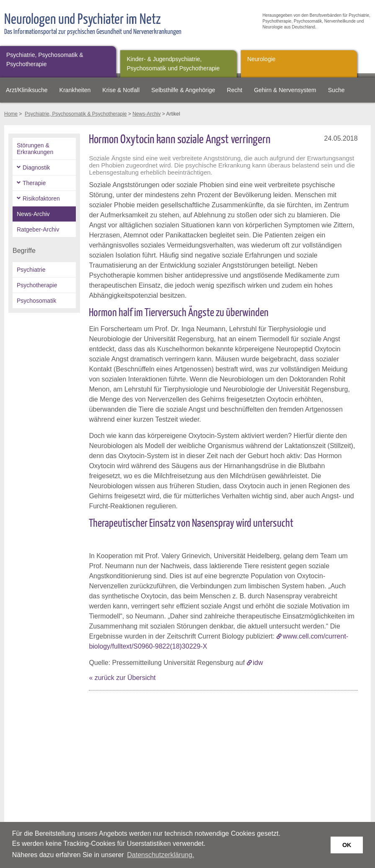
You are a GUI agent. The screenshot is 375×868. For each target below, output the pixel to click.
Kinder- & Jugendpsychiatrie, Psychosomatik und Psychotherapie (173, 64)
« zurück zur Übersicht (122, 678)
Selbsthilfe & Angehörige (183, 90)
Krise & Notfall (121, 90)
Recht (235, 90)
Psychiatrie (31, 270)
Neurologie (261, 59)
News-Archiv (146, 114)
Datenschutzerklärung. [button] (160, 855)
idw (258, 663)
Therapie (34, 183)
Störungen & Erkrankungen (35, 149)
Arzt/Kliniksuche (27, 90)
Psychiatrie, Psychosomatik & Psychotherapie (45, 59)
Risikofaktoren (41, 198)
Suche (336, 90)
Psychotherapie (37, 285)
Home (11, 114)
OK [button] (347, 845)
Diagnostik (36, 167)
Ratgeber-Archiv (38, 229)
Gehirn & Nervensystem (285, 90)
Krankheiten (75, 90)
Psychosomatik (36, 301)
